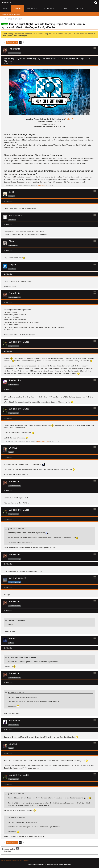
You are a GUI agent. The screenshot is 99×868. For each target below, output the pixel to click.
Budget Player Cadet (43, 442)
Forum (18, 9)
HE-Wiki (64, 9)
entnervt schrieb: (16, 620)
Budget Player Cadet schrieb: (22, 657)
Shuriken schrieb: (16, 692)
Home (6, 9)
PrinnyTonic (41, 186)
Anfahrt (68, 119)
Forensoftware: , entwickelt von (49, 865)
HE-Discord (49, 9)
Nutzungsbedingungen (10, 860)
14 (20, 42)
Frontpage (79, 9)
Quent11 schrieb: (16, 529)
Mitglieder (32, 9)
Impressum (25, 860)
